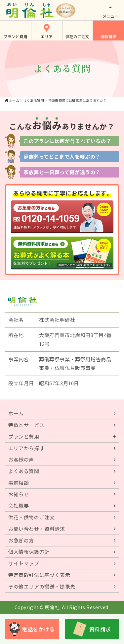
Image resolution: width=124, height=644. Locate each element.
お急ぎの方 (21, 540)
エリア (47, 36)
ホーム (14, 100)
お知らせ (19, 494)
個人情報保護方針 (29, 552)
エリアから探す (26, 448)
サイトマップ (24, 563)
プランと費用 (16, 36)
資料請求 (108, 36)
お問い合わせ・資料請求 (37, 529)
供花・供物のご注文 (31, 517)
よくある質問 (34, 100)
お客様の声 (21, 459)
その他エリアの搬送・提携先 (42, 586)
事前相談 (19, 483)
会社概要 (19, 505)
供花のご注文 (77, 36)
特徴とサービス (26, 425)
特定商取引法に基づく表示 (39, 575)
